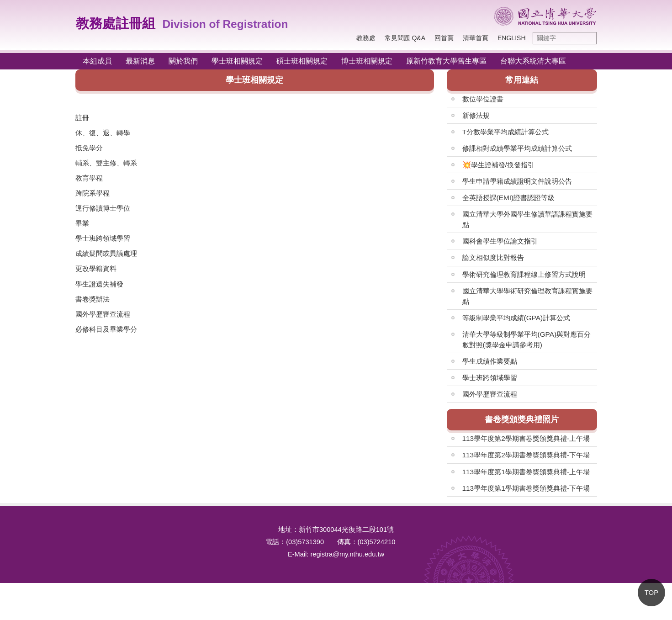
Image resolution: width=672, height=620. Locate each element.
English (511, 38)
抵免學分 (89, 148)
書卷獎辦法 (93, 299)
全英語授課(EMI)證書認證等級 (509, 198)
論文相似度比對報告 (493, 257)
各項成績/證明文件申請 (322, 381)
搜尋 (587, 38)
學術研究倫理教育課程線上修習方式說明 (524, 274)
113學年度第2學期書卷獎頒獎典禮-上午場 (526, 438)
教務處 (366, 38)
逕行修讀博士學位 (103, 208)
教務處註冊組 (116, 23)
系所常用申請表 (310, 426)
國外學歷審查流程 (103, 314)
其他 (293, 448)
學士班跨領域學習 (103, 238)
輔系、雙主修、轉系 (106, 163)
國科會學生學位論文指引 (500, 241)
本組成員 (97, 61)
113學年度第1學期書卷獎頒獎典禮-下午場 (526, 488)
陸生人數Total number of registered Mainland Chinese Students (175, 516)
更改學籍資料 (96, 268)
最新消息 (140, 61)
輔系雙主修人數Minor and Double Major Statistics (175, 448)
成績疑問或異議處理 (106, 253)
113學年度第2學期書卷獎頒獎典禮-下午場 (526, 455)
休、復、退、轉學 (103, 133)
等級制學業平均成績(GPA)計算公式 (516, 318)
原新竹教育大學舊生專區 (446, 61)
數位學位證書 (483, 99)
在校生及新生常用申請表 (324, 404)
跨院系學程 (93, 193)
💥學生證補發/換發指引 (498, 165)
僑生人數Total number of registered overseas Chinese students (175, 471)
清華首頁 (476, 38)
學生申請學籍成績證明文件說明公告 (517, 181)
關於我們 (183, 61)
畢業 (82, 223)
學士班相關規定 (237, 61)
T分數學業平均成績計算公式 (505, 132)
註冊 (82, 118)
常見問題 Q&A (405, 38)
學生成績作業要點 (490, 361)
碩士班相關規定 (302, 61)
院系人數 (121, 381)
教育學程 (89, 178)
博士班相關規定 (367, 61)
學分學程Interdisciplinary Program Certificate (175, 426)
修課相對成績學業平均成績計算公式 (517, 148)
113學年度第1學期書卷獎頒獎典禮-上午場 (526, 472)
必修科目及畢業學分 (106, 329)
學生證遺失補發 (99, 284)
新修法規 (476, 115)
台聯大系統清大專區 (533, 61)
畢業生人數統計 (131, 404)
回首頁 (444, 38)
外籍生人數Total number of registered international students (175, 493)
